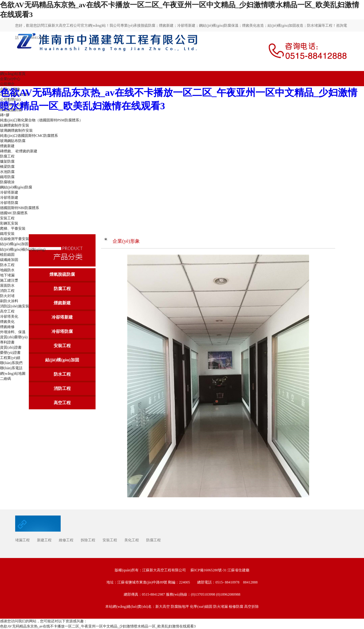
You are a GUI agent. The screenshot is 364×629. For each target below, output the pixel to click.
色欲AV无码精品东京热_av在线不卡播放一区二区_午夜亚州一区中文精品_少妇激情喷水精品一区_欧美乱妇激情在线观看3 (98, 626)
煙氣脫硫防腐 (62, 274)
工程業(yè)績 (10, 358)
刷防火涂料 (9, 301)
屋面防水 (7, 286)
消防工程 (7, 291)
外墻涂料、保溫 (13, 332)
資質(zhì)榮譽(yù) (14, 337)
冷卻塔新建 (62, 317)
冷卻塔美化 (9, 316)
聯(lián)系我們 (11, 363)
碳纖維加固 (9, 260)
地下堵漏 (7, 275)
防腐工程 (62, 289)
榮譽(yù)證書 (10, 353)
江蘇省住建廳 (238, 570)
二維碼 (5, 379)
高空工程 (7, 311)
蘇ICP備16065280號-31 (209, 570)
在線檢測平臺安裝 (15, 239)
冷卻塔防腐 (62, 331)
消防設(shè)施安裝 (15, 306)
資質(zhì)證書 (11, 347)
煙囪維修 (7, 327)
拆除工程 (88, 540)
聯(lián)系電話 (11, 368)
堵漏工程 (22, 540)
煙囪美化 (7, 322)
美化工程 (132, 540)
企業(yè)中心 (10, 79)
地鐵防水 (7, 270)
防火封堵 (7, 296)
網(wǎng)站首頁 (13, 74)
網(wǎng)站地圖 (13, 374)
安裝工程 (62, 346)
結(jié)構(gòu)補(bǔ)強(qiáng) (23, 249)
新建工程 (44, 540)
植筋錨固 (7, 255)
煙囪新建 (62, 303)
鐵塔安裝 (7, 234)
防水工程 (7, 265)
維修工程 (66, 540)
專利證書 (7, 342)
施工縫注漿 (9, 280)
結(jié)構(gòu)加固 (14, 244)
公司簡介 (7, 84)
